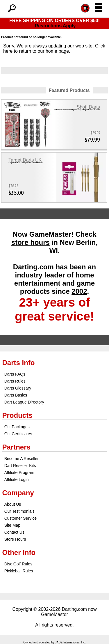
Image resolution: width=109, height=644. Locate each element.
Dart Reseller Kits (20, 466)
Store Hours (15, 539)
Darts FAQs (15, 374)
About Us (13, 504)
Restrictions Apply (55, 26)
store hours (31, 242)
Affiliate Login (17, 480)
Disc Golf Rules (18, 564)
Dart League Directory (24, 402)
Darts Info (19, 363)
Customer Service (20, 518)
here (8, 51)
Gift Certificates (18, 434)
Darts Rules (15, 381)
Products (17, 415)
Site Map (12, 525)
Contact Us (14, 532)
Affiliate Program (19, 473)
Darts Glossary (18, 388)
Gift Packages (17, 427)
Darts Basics (16, 395)
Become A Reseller (22, 459)
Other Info (19, 552)
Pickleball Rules (19, 571)
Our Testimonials (19, 511)
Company (18, 493)
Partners (16, 447)
